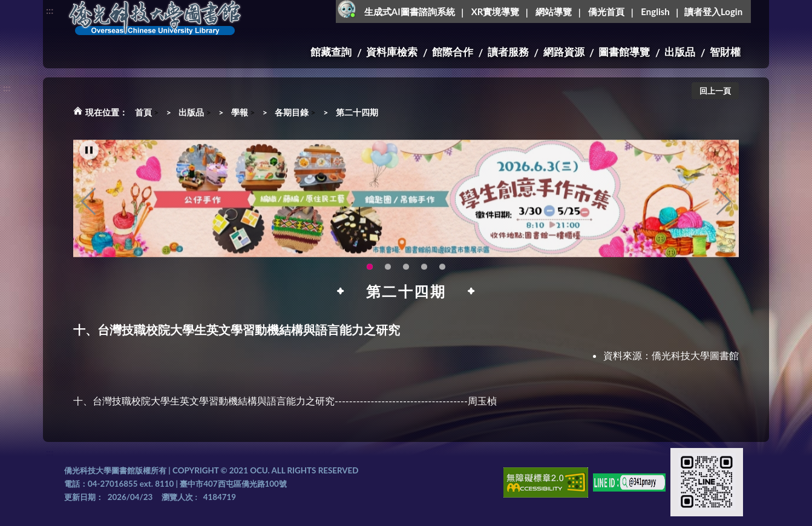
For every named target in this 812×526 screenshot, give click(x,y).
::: (50, 10)
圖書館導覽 (624, 52)
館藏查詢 (331, 52)
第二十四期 (357, 112)
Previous (88, 209)
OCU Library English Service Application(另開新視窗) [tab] (388, 274)
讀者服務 (508, 52)
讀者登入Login (713, 11)
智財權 (725, 52)
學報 (240, 112)
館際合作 (453, 52)
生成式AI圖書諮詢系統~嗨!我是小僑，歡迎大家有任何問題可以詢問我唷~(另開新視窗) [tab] (442, 274)
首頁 (143, 112)
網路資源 (564, 52)
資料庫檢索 (392, 52)
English (655, 11)
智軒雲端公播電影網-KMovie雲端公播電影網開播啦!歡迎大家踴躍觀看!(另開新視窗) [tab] (424, 274)
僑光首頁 (606, 11)
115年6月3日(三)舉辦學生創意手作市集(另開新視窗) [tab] (370, 274)
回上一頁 (715, 91)
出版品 (680, 52)
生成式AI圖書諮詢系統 (410, 11)
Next (724, 209)
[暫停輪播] (89, 157)
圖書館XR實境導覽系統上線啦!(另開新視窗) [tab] (406, 274)
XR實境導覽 (496, 11)
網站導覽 (554, 11)
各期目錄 (292, 112)
